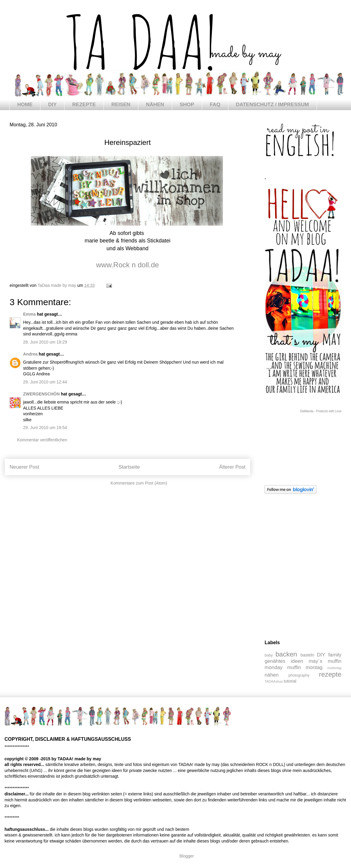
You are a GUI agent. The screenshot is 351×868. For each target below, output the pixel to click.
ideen (297, 661)
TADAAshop (274, 681)
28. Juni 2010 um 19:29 (45, 342)
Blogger (186, 856)
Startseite (129, 467)
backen (286, 654)
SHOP (187, 105)
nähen (272, 675)
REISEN (121, 105)
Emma (29, 314)
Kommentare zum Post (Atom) (139, 483)
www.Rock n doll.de (127, 265)
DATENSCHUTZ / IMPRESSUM (272, 105)
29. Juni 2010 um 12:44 (45, 382)
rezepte (330, 674)
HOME (25, 105)
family (335, 655)
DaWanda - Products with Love (321, 411)
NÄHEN (155, 105)
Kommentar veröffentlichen (42, 440)
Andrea (30, 354)
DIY (52, 105)
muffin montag (305, 667)
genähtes (275, 661)
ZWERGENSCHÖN (41, 394)
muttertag (334, 668)
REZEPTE (84, 105)
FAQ (215, 105)
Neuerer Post (24, 467)
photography (299, 675)
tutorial (290, 681)
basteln (307, 655)
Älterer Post (232, 467)
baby (269, 655)
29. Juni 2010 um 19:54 (45, 428)
